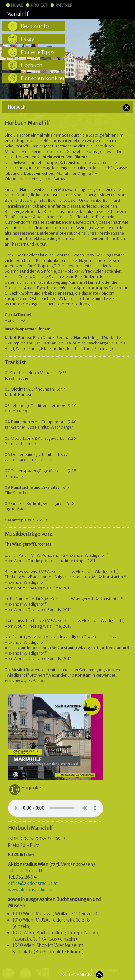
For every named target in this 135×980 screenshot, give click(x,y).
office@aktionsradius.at (33, 883)
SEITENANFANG (78, 975)
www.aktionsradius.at (30, 890)
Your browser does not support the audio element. (56, 808)
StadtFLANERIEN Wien (101, 13)
